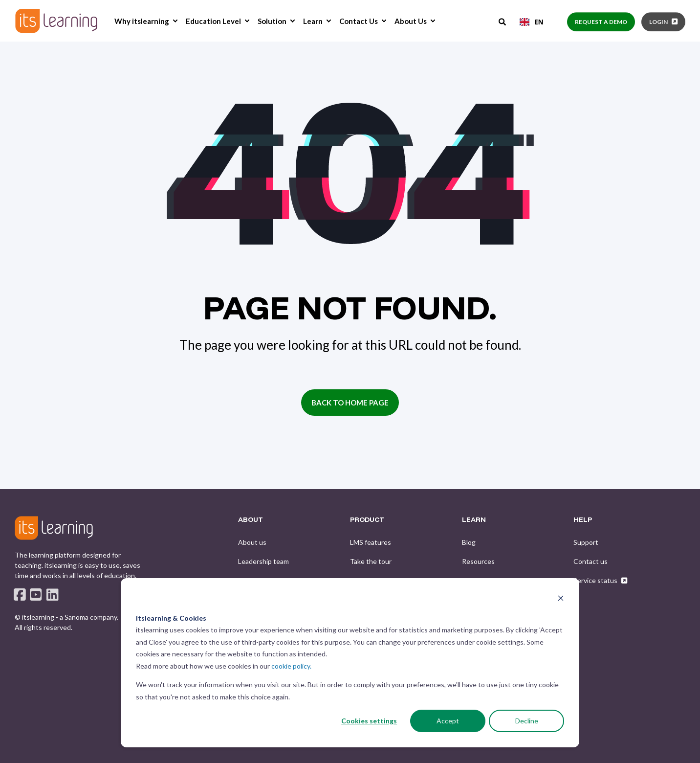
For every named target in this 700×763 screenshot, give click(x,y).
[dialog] (350, 663)
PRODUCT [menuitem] (367, 520)
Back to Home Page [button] (350, 403)
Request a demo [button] (601, 22)
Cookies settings (369, 721)
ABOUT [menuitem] (251, 520)
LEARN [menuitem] (474, 520)
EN (532, 22)
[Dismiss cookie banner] (561, 599)
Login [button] (658, 22)
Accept (448, 721)
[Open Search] (503, 21)
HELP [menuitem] (583, 520)
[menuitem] (175, 21)
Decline (527, 721)
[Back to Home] (56, 21)
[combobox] (532, 22)
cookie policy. (291, 666)
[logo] (54, 528)
